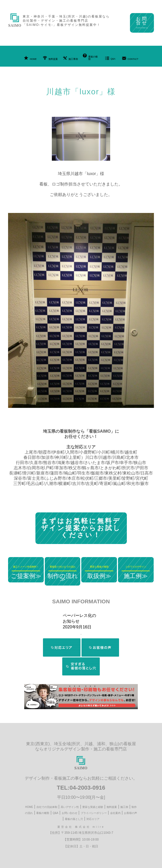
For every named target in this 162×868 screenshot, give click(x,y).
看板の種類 (90, 57)
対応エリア (93, 819)
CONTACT (130, 59)
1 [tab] (81, 634)
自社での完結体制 (47, 807)
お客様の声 (130, 813)
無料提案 (50, 58)
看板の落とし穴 (74, 819)
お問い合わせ (70, 813)
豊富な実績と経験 (93, 807)
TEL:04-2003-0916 (81, 788)
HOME (30, 58)
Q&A (110, 58)
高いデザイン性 (70, 807)
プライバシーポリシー (94, 813)
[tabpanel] (81, 621)
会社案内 (115, 813)
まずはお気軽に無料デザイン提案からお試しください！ (81, 528)
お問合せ (142, 22)
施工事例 (70, 58)
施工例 (124, 807)
